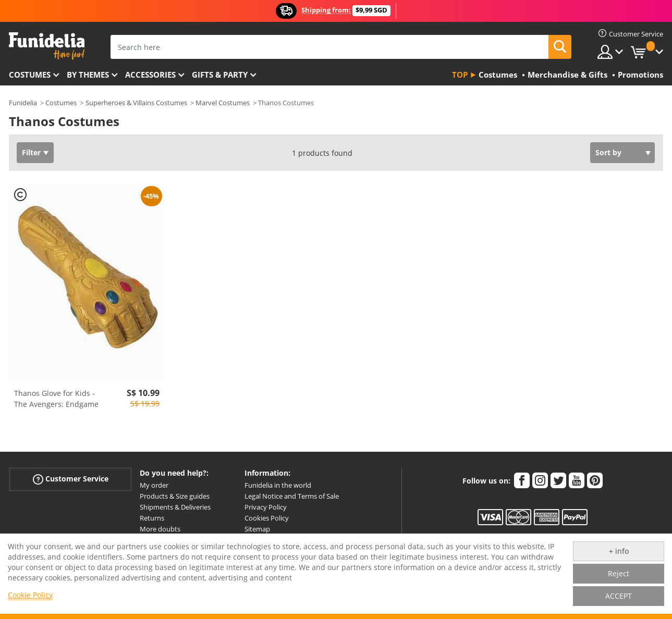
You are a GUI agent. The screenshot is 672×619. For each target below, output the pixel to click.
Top (460, 75)
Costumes (30, 75)
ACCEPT (619, 596)
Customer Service (71, 479)
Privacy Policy (266, 507)
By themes (88, 75)
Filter (31, 152)
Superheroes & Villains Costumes (136, 103)
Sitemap (257, 529)
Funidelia (23, 103)
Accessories (150, 75)
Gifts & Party (220, 75)
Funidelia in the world (278, 485)
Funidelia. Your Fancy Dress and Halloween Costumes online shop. (47, 46)
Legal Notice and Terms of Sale (292, 496)
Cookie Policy (30, 595)
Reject (619, 573)
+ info (619, 551)
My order (154, 485)
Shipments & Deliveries (175, 507)
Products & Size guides (175, 496)
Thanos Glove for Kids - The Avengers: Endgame (56, 399)
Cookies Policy (267, 518)
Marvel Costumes (223, 103)
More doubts (160, 529)
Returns (152, 518)
